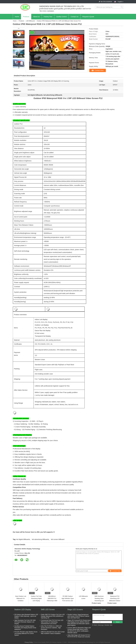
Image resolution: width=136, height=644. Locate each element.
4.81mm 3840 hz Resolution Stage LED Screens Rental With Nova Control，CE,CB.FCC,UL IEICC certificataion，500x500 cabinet (79, 630)
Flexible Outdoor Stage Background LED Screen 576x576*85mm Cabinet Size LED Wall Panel (78, 616)
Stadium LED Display (23, 610)
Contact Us (75, 17)
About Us (36, 17)
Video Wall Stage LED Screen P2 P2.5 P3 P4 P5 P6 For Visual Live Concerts (79, 636)
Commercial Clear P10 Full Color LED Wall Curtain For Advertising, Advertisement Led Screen (52, 622)
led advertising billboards (40, 539)
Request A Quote (88, 17)
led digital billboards (23, 539)
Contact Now (99, 70)
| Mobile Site (108, 625)
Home (17, 17)
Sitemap (101, 625)
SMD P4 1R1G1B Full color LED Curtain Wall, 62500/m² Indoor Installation (53, 633)
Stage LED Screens (75, 610)
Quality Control (61, 17)
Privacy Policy (29, 642)
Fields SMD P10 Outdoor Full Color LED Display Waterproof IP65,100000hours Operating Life (53, 616)
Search (122, 7)
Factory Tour (48, 17)
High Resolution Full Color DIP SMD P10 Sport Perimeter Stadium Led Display (25, 622)
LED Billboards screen (83, 597)
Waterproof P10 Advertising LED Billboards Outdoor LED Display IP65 (115, 599)
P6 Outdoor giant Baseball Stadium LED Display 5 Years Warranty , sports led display (26, 616)
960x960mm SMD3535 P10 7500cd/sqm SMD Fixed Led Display (52, 599)
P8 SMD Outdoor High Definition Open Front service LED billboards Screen (68, 599)
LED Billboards (31, 21)
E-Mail (95, 625)
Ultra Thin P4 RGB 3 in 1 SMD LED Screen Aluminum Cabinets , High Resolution (51, 628)
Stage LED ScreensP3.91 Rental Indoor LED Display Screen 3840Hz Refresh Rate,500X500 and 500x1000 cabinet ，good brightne (79, 623)
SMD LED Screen (48, 610)
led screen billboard (58, 539)
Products (26, 17)
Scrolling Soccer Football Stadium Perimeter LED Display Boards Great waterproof (25, 628)
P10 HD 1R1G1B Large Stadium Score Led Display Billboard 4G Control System (26, 633)
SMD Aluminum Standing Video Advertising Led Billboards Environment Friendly (99, 599)
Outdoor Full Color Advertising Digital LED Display (36, 598)
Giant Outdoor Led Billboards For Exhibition (21, 598)
